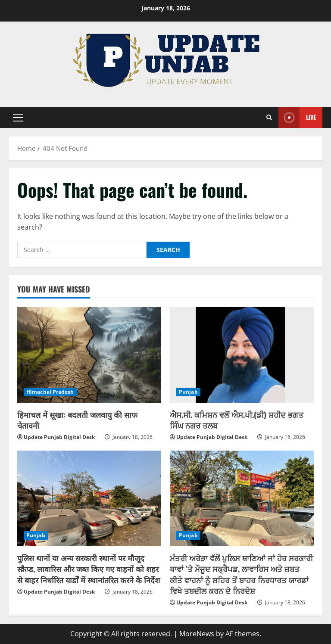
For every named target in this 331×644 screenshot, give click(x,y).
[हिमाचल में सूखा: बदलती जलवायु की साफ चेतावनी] (89, 355)
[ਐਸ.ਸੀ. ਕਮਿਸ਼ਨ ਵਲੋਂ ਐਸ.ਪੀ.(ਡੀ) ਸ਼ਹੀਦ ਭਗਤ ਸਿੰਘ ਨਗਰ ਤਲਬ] (242, 355)
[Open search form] (269, 118)
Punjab (188, 392)
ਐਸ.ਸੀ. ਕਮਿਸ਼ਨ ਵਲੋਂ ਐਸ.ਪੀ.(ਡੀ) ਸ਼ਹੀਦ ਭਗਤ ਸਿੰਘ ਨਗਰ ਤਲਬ (237, 420)
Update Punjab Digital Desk (59, 437)
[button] (18, 118)
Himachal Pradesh (50, 392)
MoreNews (197, 634)
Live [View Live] (297, 117)
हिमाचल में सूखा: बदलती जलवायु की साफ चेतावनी (77, 420)
